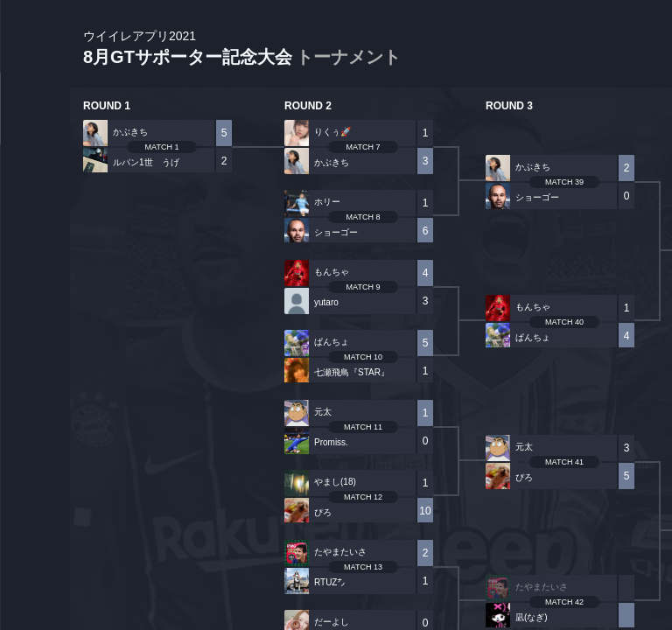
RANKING (35, 339)
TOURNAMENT (35, 124)
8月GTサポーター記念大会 (242, 49)
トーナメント (348, 57)
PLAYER (35, 196)
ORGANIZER (35, 267)
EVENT (35, 411)
